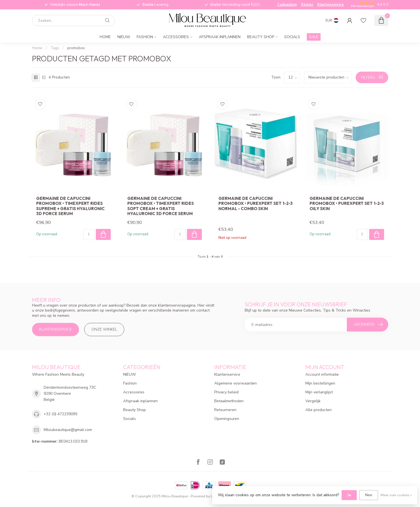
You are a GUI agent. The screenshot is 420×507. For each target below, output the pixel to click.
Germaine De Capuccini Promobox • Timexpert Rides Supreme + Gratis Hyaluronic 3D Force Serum (70, 206)
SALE (314, 37)
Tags (55, 48)
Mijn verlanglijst (319, 392)
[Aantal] (89, 234)
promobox (76, 48)
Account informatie (322, 374)
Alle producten (319, 410)
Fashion (145, 37)
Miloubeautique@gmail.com (68, 430)
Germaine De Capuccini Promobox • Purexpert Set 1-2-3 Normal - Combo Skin (256, 204)
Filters (372, 78)
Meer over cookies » (396, 495)
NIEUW (124, 37)
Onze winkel (104, 329)
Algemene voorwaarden (236, 383)
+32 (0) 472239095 (60, 414)
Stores (307, 5)
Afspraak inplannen (220, 37)
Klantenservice (331, 5)
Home (105, 37)
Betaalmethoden (229, 401)
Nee (369, 495)
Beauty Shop (261, 37)
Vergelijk (313, 401)
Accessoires (176, 37)
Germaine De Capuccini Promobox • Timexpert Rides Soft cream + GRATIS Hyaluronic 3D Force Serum (161, 206)
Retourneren (225, 410)
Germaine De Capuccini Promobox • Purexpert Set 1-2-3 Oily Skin (347, 204)
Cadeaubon (287, 5)
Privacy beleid (226, 392)
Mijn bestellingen (320, 383)
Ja (349, 495)
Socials (292, 37)
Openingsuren (227, 419)
